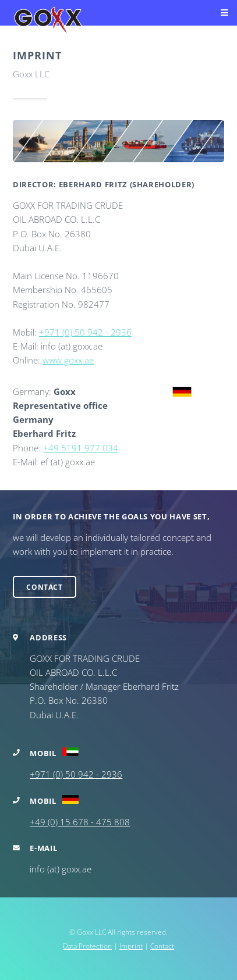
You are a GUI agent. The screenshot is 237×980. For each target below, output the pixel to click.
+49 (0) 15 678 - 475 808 (80, 822)
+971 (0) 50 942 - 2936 (85, 332)
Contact (44, 587)
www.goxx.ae (68, 360)
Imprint (131, 946)
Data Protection (87, 946)
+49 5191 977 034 (81, 448)
